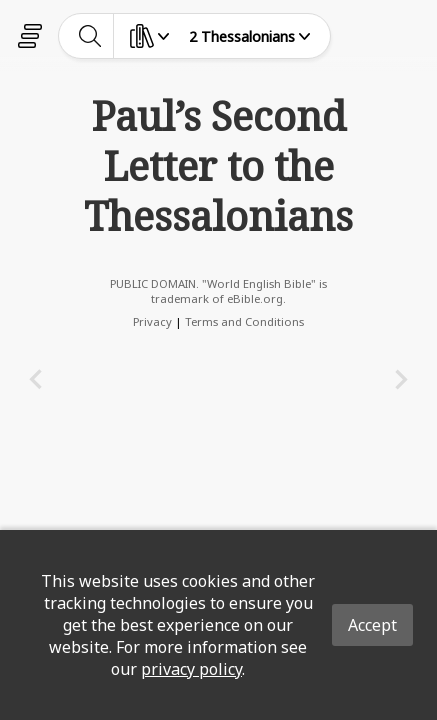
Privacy (152, 321)
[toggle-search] (90, 36)
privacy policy (191, 669)
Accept (372, 625)
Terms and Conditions (244, 321)
